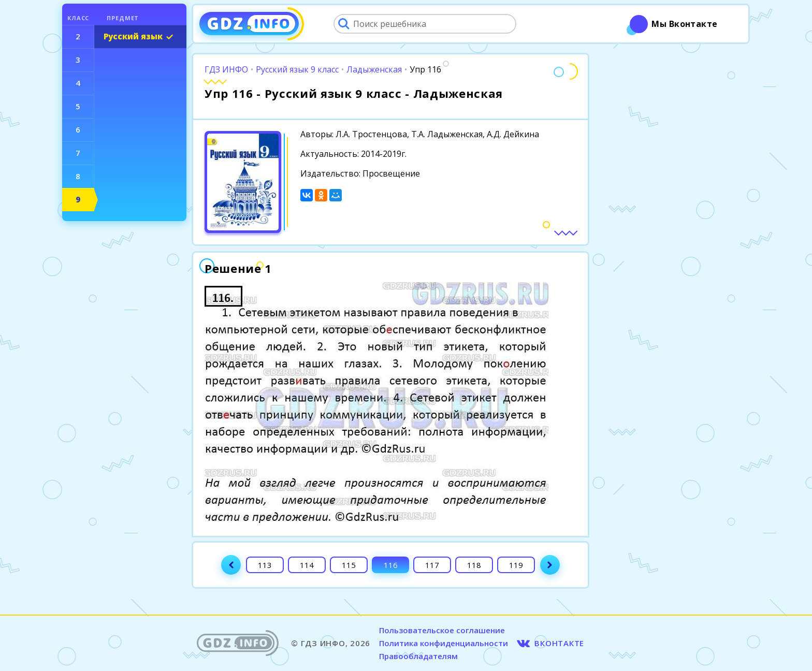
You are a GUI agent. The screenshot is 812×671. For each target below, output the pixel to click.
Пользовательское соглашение (442, 630)
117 (432, 565)
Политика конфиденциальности (444, 643)
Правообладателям (418, 656)
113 (265, 565)
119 (516, 565)
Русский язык (133, 36)
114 (307, 565)
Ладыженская (374, 69)
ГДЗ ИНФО (226, 69)
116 (391, 565)
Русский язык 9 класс (297, 69)
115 (349, 565)
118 (474, 565)
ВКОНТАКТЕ (559, 643)
